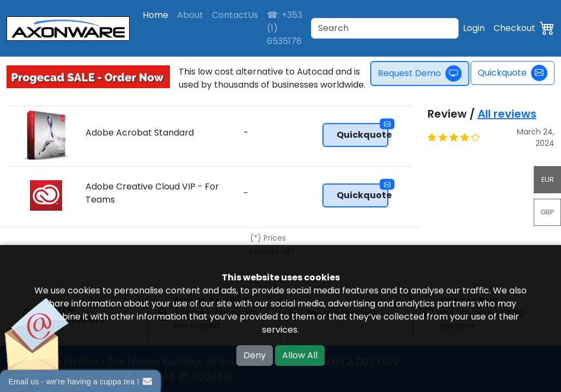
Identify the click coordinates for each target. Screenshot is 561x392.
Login (474, 28)
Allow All (300, 355)
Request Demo (423, 73)
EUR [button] (548, 179)
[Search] (385, 28)
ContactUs (235, 15)
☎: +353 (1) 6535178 (285, 28)
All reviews (507, 114)
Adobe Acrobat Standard (140, 133)
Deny (255, 355)
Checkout (514, 28)
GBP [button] (547, 212)
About (190, 15)
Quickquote (513, 73)
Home (156, 15)
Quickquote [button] (362, 132)
